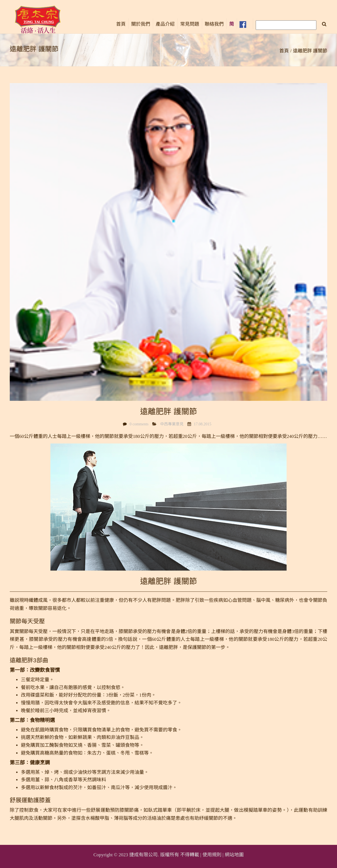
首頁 (121, 24)
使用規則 (212, 855)
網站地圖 (234, 855)
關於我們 (141, 24)
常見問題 (190, 24)
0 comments (139, 424)
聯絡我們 (214, 24)
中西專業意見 (172, 424)
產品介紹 (165, 24)
